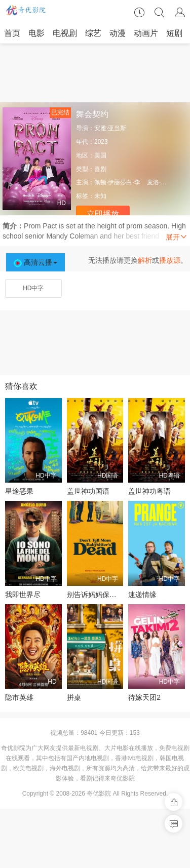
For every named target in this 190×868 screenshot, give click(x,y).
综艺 (93, 33)
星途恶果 (19, 491)
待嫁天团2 (144, 697)
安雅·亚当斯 (110, 128)
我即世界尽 (23, 595)
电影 (36, 33)
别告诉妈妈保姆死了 (99, 595)
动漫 (118, 33)
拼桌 (74, 697)
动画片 (146, 33)
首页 (12, 33)
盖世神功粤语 (149, 491)
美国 (100, 155)
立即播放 (103, 214)
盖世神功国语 (88, 491)
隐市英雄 (19, 697)
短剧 (174, 33)
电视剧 (65, 33)
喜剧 (100, 169)
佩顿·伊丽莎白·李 (117, 182)
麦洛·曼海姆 (163, 182)
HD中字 (33, 288)
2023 (101, 142)
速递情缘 (142, 595)
